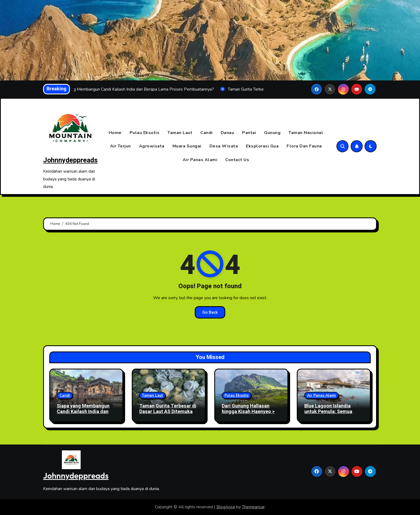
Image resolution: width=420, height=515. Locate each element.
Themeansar (253, 507)
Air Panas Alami (200, 160)
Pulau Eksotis (145, 133)
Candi (207, 133)
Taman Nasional (306, 133)
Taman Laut (180, 133)
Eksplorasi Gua (262, 146)
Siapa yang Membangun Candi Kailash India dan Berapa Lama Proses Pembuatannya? (83, 415)
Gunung (272, 133)
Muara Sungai (187, 146)
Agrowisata (152, 146)
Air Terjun (121, 146)
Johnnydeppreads (70, 160)
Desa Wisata (224, 146)
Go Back (210, 312)
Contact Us (237, 160)
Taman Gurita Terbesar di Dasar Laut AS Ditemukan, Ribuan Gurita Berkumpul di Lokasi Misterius (168, 415)
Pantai (249, 133)
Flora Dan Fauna (304, 146)
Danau (228, 133)
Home (115, 133)
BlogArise (226, 507)
